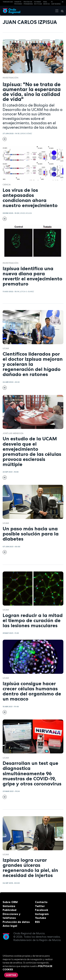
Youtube (41, 918)
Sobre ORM (10, 902)
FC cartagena (56, 3)
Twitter (40, 906)
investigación (10, 78)
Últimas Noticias (38, 3)
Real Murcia (46, 3)
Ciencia (7, 185)
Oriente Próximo (18, 3)
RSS (37, 922)
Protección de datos (16, 922)
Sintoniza (9, 906)
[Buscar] (61, 11)
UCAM (6, 348)
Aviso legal (10, 926)
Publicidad (10, 910)
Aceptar (11, 975)
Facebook (42, 910)
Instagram (42, 914)
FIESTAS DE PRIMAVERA (28, 3)
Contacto (41, 902)
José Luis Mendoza (13, 433)
